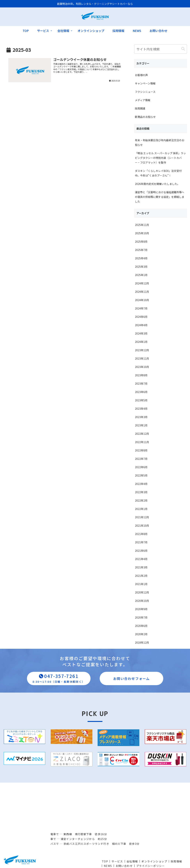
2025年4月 (141, 258)
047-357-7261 (59, 678)
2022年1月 (141, 509)
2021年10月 (142, 526)
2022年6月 (141, 467)
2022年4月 (141, 484)
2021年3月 (141, 567)
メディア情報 (143, 100)
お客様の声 (141, 75)
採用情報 (176, 861)
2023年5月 (141, 400)
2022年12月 (142, 434)
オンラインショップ (154, 861)
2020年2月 (141, 634)
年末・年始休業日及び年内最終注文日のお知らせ (160, 142)
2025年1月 (141, 275)
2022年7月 (141, 459)
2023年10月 (142, 367)
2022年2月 (141, 500)
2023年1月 (141, 425)
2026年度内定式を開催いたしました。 (157, 184)
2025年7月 (141, 250)
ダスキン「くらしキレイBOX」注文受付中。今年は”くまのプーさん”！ (158, 173)
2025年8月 (141, 242)
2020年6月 (141, 626)
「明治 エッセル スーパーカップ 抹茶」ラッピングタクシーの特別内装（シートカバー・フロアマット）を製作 (160, 158)
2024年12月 (142, 283)
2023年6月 (141, 392)
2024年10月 (142, 300)
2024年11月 (142, 292)
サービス (117, 861)
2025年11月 (142, 225)
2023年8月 (141, 375)
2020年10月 (142, 601)
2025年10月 (142, 233)
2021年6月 (141, 551)
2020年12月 (142, 592)
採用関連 (140, 108)
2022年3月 (141, 492)
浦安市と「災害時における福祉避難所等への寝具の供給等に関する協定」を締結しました (160, 197)
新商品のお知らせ (145, 117)
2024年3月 (141, 333)
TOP (105, 861)
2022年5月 (141, 475)
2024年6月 (141, 317)
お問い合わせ (124, 866)
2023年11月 (142, 358)
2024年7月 (141, 308)
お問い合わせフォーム (131, 678)
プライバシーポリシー (150, 866)
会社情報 (132, 861)
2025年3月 (141, 267)
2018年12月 (142, 642)
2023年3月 (141, 417)
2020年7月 (141, 617)
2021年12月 (142, 517)
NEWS (108, 866)
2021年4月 (141, 559)
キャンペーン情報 (145, 83)
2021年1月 (141, 584)
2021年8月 (141, 534)
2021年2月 (141, 576)
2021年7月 (141, 542)
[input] (161, 49)
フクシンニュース (145, 92)
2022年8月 (141, 450)
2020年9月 (141, 609)
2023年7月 (141, 384)
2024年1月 (141, 342)
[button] (183, 49)
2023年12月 (142, 350)
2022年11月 (142, 442)
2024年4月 (141, 325)
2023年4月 (141, 409)
